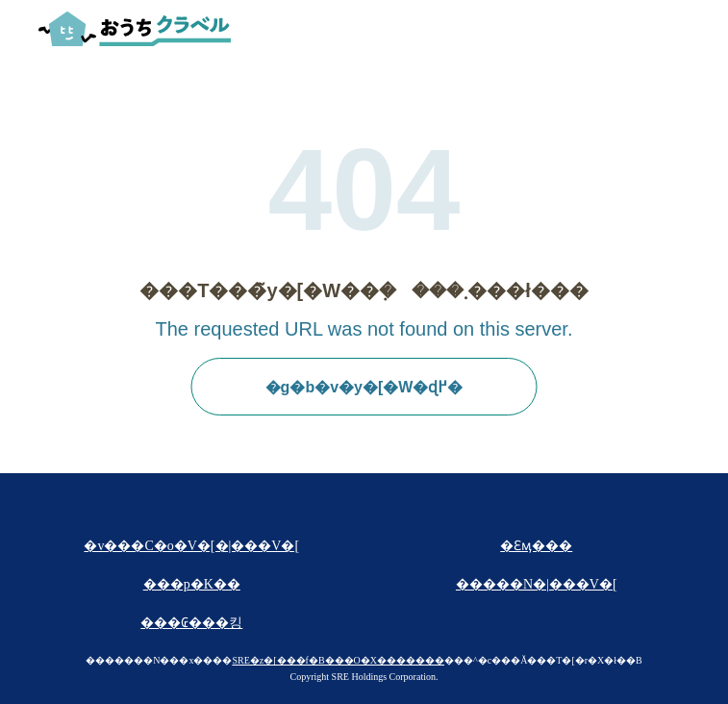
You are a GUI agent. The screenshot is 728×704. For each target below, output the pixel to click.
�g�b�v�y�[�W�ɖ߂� (364, 387)
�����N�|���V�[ (537, 584)
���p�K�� (192, 584)
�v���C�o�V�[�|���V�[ (191, 546)
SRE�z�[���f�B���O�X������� (338, 660)
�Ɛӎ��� (536, 546)
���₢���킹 (191, 623)
